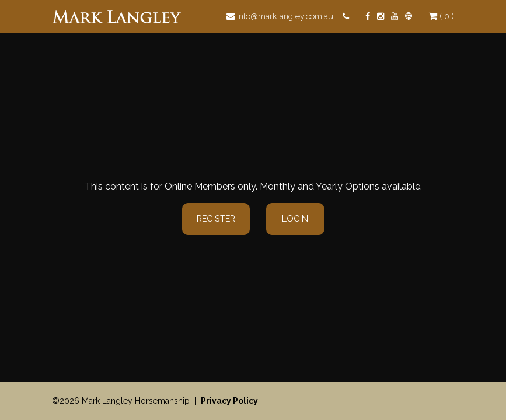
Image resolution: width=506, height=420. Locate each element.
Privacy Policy (229, 401)
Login (295, 218)
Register (216, 218)
